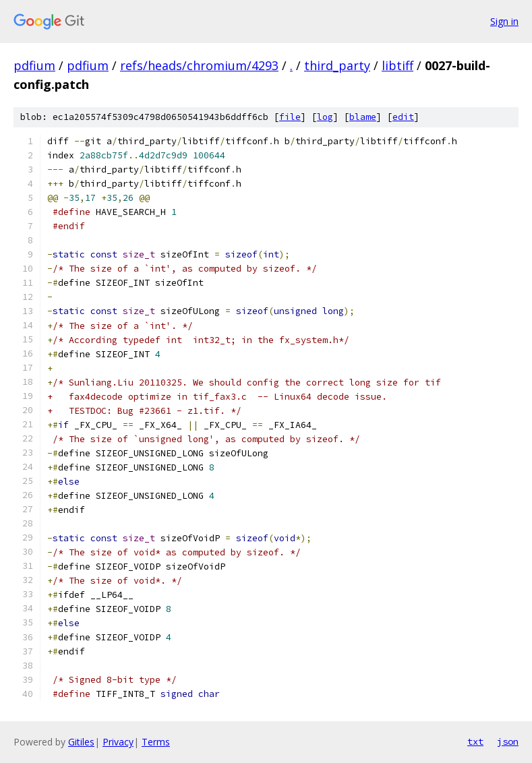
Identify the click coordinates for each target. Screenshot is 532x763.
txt (475, 741)
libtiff (397, 65)
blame (363, 117)
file (290, 117)
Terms (156, 742)
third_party (337, 65)
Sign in (504, 21)
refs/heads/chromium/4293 (199, 65)
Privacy (118, 742)
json (508, 741)
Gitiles (81, 742)
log (325, 117)
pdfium (34, 65)
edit (403, 117)
